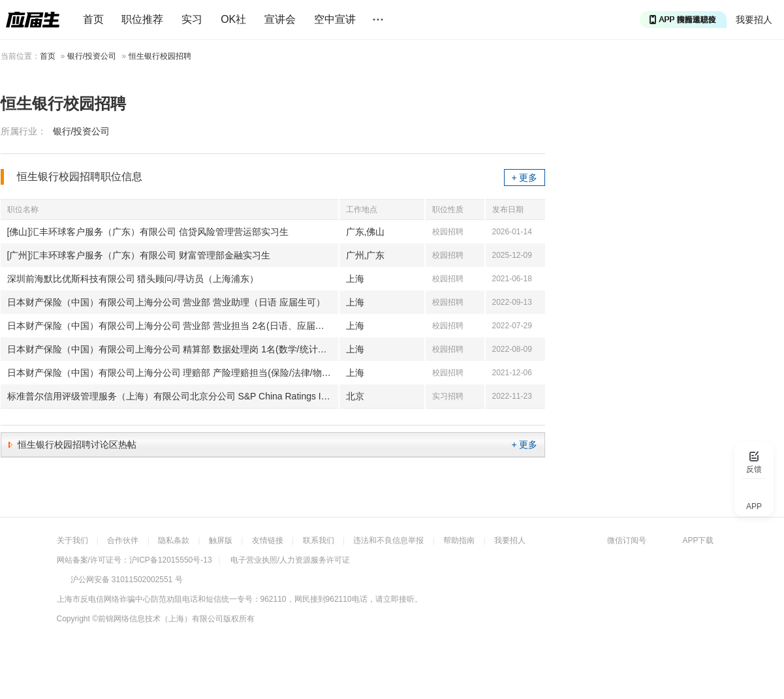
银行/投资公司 (92, 56)
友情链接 (268, 540)
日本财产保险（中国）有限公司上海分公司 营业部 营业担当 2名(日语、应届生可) (172, 326)
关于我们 (72, 540)
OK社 (233, 19)
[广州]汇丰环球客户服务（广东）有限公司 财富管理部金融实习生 (139, 255)
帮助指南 (459, 540)
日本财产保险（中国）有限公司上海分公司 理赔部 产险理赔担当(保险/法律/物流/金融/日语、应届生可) (173, 373)
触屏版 (221, 540)
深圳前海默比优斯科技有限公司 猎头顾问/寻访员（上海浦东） (133, 279)
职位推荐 (142, 19)
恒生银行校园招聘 (160, 56)
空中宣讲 (335, 19)
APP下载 (698, 540)
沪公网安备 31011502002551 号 (127, 580)
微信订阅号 (627, 540)
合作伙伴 (123, 540)
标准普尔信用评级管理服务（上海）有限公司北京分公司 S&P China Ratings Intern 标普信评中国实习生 (173, 396)
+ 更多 (524, 178)
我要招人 (754, 20)
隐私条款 (174, 540)
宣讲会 (280, 19)
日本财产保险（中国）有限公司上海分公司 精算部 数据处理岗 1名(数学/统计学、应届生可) (173, 349)
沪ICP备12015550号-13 (171, 560)
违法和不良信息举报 (388, 540)
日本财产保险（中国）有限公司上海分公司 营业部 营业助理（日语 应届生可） (166, 302)
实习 (192, 19)
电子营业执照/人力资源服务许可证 (290, 560)
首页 (93, 19)
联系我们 (319, 540)
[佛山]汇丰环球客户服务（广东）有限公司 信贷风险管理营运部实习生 (148, 232)
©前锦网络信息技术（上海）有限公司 (158, 619)
